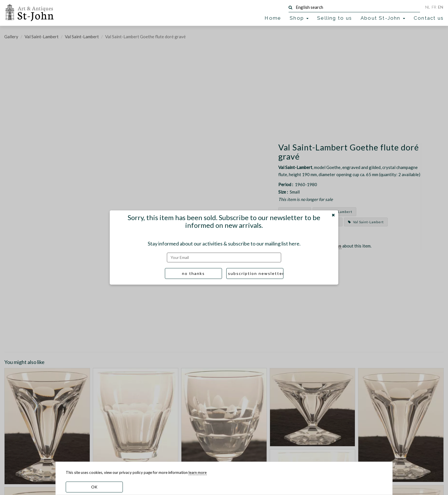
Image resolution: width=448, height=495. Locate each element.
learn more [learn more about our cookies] (198, 472)
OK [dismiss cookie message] (94, 487)
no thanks (193, 273)
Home (273, 18)
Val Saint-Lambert (42, 37)
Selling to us (335, 18)
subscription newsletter (256, 273)
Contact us (429, 18)
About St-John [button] (383, 18)
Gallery (11, 37)
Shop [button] (299, 18)
